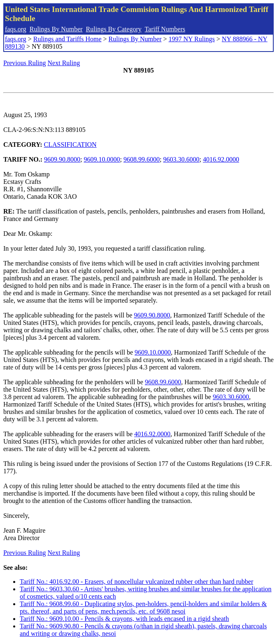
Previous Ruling (25, 63)
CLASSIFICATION (70, 145)
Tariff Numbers (165, 29)
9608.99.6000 (142, 159)
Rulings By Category (114, 29)
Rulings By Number (56, 29)
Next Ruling (64, 63)
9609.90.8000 (62, 159)
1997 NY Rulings (192, 39)
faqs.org (16, 29)
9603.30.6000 (181, 159)
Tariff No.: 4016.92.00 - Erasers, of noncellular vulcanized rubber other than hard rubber (136, 582)
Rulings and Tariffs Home (68, 39)
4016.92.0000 (221, 159)
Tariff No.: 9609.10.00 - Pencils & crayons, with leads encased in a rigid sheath (124, 619)
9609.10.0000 (102, 159)
